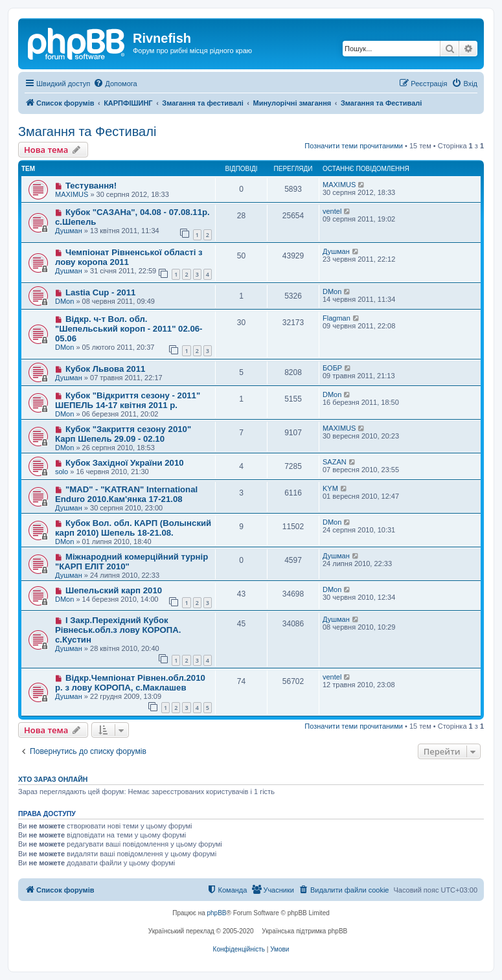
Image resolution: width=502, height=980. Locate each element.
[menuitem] (115, 84)
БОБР (332, 368)
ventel (332, 211)
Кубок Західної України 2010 (125, 463)
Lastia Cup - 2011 (100, 292)
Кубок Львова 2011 (105, 369)
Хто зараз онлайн (53, 779)
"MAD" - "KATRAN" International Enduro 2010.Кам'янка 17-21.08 (126, 494)
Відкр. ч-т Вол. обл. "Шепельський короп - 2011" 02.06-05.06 (129, 329)
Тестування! (91, 186)
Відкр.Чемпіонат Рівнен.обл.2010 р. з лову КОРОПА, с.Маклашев (130, 683)
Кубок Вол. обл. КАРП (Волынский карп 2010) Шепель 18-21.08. (133, 528)
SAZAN (335, 462)
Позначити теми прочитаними (354, 146)
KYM (330, 488)
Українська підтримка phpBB (304, 931)
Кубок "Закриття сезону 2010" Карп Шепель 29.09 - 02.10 (123, 434)
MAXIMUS (72, 194)
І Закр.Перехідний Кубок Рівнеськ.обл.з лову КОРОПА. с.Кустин (118, 630)
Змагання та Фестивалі (87, 131)
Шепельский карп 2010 (114, 590)
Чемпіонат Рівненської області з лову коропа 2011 (129, 257)
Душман (69, 231)
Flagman (337, 318)
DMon (64, 301)
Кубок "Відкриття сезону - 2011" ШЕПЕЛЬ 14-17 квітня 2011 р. (128, 400)
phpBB (217, 913)
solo (62, 472)
